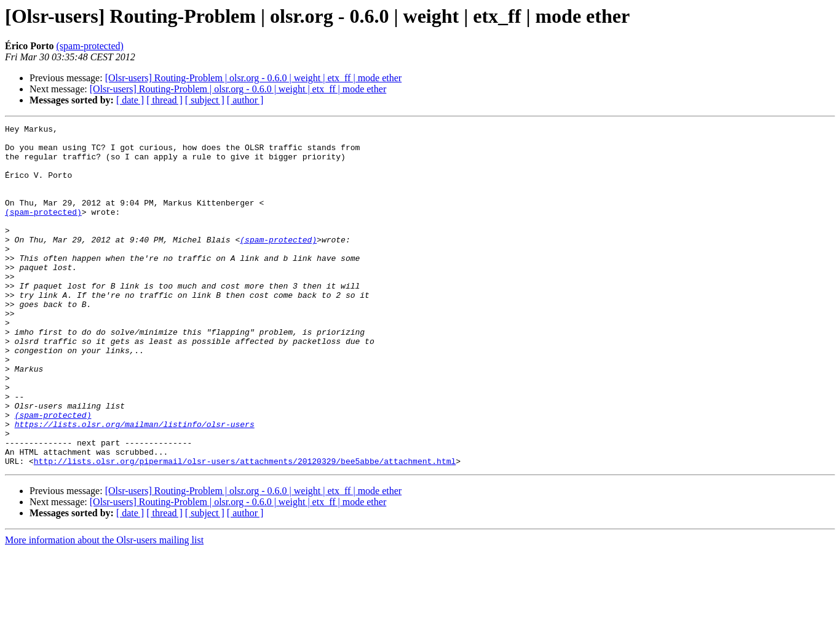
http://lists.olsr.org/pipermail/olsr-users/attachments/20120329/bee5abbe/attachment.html (245, 529)
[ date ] (130, 100)
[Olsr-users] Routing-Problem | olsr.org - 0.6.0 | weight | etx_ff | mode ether (254, 78)
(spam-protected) (90, 46)
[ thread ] (164, 100)
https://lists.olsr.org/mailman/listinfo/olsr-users (135, 485)
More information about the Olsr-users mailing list (104, 608)
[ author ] (245, 100)
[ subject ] (205, 100)
